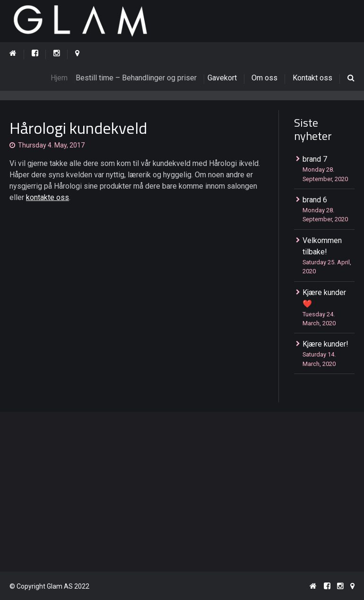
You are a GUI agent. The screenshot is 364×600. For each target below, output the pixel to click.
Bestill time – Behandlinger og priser (142, 78)
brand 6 (315, 200)
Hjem (64, 78)
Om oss (264, 78)
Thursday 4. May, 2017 (51, 145)
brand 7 (315, 159)
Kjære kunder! (325, 344)
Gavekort (225, 78)
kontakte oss (48, 197)
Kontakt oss (312, 78)
